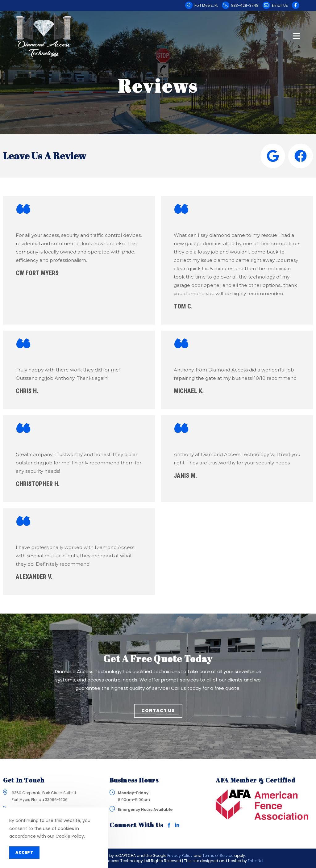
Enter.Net (256, 861)
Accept (24, 852)
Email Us (280, 5)
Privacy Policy (180, 855)
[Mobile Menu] (297, 35)
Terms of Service (218, 855)
